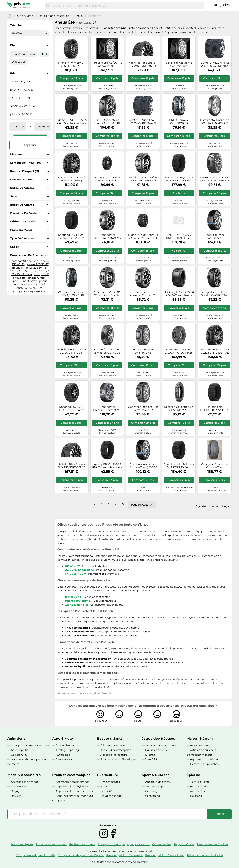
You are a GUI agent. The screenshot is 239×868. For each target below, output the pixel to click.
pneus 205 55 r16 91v (23, 271)
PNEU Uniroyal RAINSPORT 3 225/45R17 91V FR (179, 122)
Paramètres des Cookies (212, 844)
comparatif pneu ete (25, 261)
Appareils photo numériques (74, 791)
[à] (41, 127)
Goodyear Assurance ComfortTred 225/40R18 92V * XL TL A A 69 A (179, 64)
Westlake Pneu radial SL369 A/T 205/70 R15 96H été (72, 294)
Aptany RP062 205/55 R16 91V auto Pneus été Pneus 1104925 (107, 466)
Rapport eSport (184, 844)
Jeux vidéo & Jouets (158, 738)
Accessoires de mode (25, 782)
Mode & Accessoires (24, 775)
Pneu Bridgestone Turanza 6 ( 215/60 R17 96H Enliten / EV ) (107, 122)
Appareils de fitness (158, 782)
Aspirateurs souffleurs (204, 759)
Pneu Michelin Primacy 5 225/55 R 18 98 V (179, 466)
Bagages (17, 791)
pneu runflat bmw (25, 281)
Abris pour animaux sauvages (30, 745)
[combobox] (127, 6)
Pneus (79, 16)
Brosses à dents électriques (118, 759)
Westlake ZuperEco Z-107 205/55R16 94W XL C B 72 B (143, 122)
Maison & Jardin (200, 738)
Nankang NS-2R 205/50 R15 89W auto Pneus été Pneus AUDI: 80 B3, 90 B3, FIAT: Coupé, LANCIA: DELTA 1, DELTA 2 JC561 (179, 294)
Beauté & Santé (110, 738)
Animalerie (17, 738)
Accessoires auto (67, 745)
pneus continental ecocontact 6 (30, 283)
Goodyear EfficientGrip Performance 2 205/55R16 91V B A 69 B (143, 409)
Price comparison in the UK (205, 855)
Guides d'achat (162, 844)
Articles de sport (156, 786)
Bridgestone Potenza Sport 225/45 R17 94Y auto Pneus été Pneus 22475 (215, 294)
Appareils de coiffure (114, 755)
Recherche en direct (82, 844)
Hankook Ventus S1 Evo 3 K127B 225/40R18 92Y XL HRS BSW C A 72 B (215, 179)
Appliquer (30, 145)
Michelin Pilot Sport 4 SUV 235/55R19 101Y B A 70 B (72, 466)
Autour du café (200, 782)
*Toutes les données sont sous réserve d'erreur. (120, 862)
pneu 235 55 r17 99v (29, 288)
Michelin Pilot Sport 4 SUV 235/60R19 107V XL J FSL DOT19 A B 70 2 (143, 64)
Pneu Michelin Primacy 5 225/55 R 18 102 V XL (215, 351)
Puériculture (108, 775)
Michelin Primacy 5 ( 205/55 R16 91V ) (71, 64)
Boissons (196, 796)
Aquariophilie (20, 750)
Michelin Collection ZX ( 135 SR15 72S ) (179, 409)
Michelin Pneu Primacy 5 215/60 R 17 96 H (72, 351)
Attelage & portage (68, 750)
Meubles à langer (112, 796)
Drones (150, 755)
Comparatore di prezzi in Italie (36, 855)
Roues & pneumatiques (54, 16)
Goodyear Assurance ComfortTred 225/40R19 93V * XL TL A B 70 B (215, 466)
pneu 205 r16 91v (75, 574)
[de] (17, 127)
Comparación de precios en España (81, 855)
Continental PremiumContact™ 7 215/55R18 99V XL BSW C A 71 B (107, 236)
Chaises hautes (110, 782)
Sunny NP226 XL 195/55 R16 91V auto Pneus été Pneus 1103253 (72, 122)
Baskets (16, 796)
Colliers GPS (19, 755)
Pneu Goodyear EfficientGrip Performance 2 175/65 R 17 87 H (143, 351)
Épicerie (193, 775)
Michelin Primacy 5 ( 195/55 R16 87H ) (71, 179)
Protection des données (51, 844)
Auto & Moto (25, 16)
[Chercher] (48, 6)
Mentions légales (22, 844)
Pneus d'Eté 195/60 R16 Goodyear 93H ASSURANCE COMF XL (107, 64)
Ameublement (200, 745)
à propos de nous (138, 844)
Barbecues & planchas (204, 764)
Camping (151, 791)
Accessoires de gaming (160, 745)
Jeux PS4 (151, 759)
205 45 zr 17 (72, 566)
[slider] (12, 135)
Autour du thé (199, 786)
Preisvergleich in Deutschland (165, 855)
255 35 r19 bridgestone (79, 570)
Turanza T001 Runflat (78, 601)
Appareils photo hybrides (72, 786)
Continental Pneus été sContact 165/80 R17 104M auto (215, 122)
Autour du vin (199, 791)
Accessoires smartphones (72, 782)
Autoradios (63, 755)
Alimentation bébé (113, 745)
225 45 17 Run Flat (76, 605)
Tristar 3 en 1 (73, 597)
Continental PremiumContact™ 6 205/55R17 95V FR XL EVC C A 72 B (107, 409)
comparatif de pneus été (29, 291)
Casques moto (65, 759)
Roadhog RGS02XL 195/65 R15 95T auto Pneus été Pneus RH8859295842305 (72, 409)
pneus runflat (37, 278)
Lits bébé (106, 791)
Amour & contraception (116, 750)
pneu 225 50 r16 (36, 268)
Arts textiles (19, 786)
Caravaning (153, 796)
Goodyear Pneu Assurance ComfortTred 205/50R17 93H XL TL (215, 236)
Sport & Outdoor (155, 775)
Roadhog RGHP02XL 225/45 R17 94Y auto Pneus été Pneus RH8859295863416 (72, 236)
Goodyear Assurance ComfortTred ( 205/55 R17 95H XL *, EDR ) (143, 466)
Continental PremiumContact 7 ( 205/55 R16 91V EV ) (143, 294)
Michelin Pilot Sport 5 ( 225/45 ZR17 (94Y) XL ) (143, 236)
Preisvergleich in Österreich (124, 855)
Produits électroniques (71, 775)
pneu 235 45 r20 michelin (31, 273)
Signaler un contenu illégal (213, 506)
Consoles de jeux (156, 750)
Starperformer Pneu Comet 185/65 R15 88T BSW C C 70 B (107, 351)
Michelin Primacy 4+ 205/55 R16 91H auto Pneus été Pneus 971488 (107, 179)
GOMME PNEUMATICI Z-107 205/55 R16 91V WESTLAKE (215, 64)
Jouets (105, 786)
